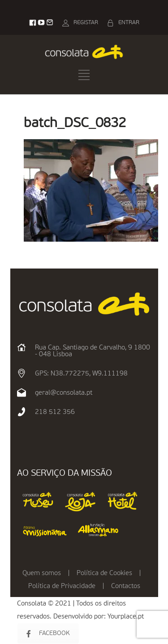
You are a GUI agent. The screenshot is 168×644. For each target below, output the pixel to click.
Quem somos (42, 573)
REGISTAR (86, 23)
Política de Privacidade (62, 586)
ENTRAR (129, 23)
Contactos (126, 586)
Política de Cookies (104, 573)
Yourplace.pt (126, 616)
